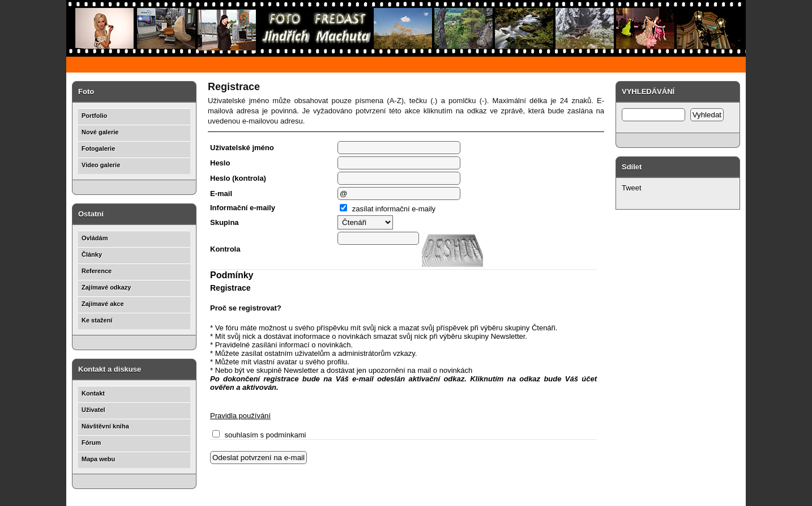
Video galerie (101, 165)
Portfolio (94, 116)
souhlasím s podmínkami (259, 435)
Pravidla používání (240, 416)
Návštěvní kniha (105, 426)
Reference (97, 271)
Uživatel (93, 410)
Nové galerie (100, 132)
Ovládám (95, 238)
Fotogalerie (98, 148)
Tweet (632, 188)
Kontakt (93, 393)
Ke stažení (97, 320)
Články (92, 254)
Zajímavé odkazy (106, 287)
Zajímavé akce (103, 304)
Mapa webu (98, 459)
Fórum (91, 443)
